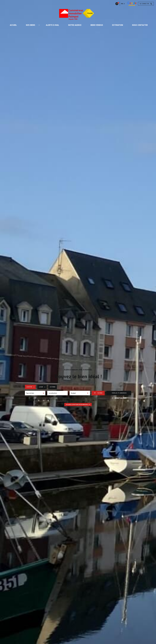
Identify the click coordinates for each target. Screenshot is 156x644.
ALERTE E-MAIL (52, 25)
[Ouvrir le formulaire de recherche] (98, 393)
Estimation (118, 25)
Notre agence (75, 25)
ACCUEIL (13, 25)
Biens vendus (97, 25)
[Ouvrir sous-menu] (39, 25)
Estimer (53, 387)
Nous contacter (140, 25)
